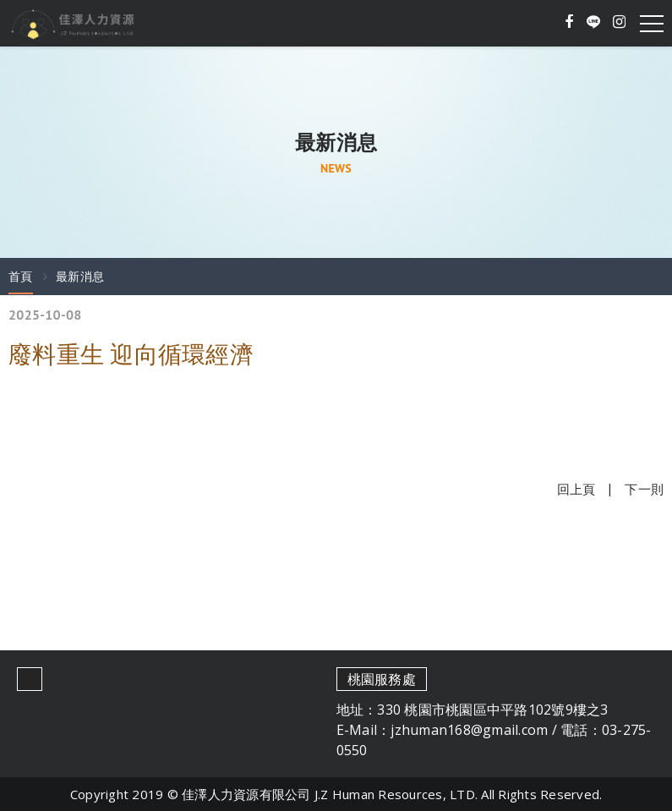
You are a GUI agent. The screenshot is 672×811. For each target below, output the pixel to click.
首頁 (21, 276)
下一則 (644, 489)
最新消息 (80, 276)
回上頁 (576, 489)
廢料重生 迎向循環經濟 (131, 353)
